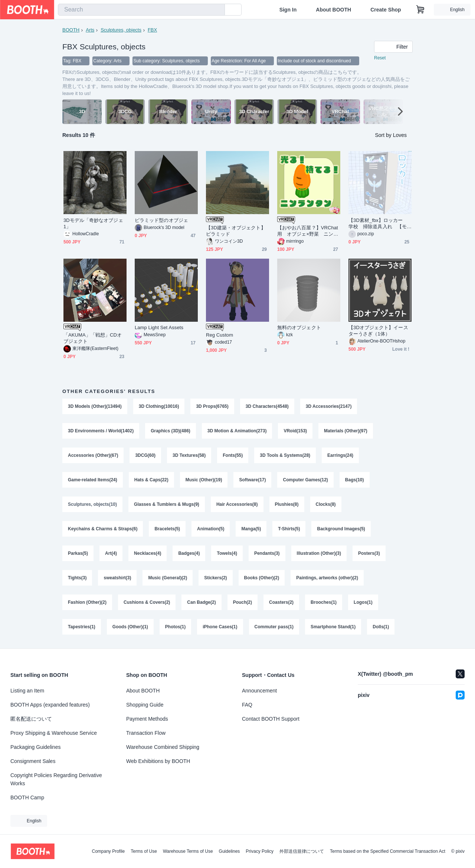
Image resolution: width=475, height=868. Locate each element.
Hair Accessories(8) (237, 504)
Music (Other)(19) (204, 480)
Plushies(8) (287, 504)
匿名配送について (31, 719)
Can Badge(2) (201, 602)
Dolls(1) (381, 627)
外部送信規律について (302, 851)
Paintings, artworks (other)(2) (327, 578)
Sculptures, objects (121, 30)
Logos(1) (363, 602)
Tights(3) (77, 578)
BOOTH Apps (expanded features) (50, 705)
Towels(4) (227, 553)
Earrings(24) (340, 455)
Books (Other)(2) (262, 578)
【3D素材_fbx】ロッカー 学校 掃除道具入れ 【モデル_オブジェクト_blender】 (378, 224)
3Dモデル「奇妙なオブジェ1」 (93, 223)
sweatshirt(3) (117, 578)
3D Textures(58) (189, 455)
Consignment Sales (33, 761)
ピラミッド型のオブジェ (161, 220)
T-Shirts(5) (289, 529)
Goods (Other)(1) (130, 627)
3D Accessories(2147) (329, 406)
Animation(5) (211, 529)
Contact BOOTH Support (271, 719)
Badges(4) (189, 553)
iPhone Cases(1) (220, 627)
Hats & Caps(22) (151, 480)
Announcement (259, 691)
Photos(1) (175, 627)
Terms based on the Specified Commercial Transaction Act (388, 851)
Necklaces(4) (148, 553)
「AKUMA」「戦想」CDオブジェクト (93, 338)
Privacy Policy (260, 851)
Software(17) (252, 480)
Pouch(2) (243, 602)
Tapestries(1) (82, 627)
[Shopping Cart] (420, 10)
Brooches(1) (324, 602)
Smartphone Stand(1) (333, 627)
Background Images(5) (341, 529)
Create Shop (386, 10)
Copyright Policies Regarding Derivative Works (56, 779)
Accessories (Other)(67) (93, 455)
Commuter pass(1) (274, 627)
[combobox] (141, 10)
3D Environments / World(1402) (101, 431)
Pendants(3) (267, 553)
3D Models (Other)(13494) (95, 406)
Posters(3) (369, 553)
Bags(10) (355, 480)
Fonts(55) (233, 455)
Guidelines (230, 851)
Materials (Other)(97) (346, 431)
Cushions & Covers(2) (147, 602)
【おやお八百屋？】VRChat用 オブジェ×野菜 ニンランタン (308, 231)
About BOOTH (333, 10)
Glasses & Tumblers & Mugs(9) (167, 504)
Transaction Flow (146, 733)
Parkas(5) (78, 553)
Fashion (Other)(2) (87, 602)
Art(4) (111, 553)
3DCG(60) (145, 455)
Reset (380, 58)
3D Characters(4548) (267, 406)
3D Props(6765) (212, 406)
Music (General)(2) (168, 578)
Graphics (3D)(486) (171, 431)
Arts (90, 30)
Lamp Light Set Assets (159, 327)
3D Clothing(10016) (159, 406)
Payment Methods (147, 719)
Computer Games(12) (305, 480)
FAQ (247, 705)
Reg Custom (220, 335)
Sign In (288, 10)
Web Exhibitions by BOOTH (158, 761)
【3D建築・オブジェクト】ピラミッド (236, 231)
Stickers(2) (215, 578)
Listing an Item (27, 691)
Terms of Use (144, 851)
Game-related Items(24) (93, 480)
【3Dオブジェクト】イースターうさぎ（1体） (378, 331)
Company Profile (108, 851)
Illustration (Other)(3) (319, 553)
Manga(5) (251, 529)
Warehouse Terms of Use (188, 851)
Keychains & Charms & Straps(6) (103, 529)
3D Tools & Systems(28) (285, 455)
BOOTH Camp (27, 797)
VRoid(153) (295, 431)
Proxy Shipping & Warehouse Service (54, 733)
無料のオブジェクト (299, 327)
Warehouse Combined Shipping (163, 747)
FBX (152, 30)
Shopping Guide (145, 705)
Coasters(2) (281, 602)
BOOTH (71, 30)
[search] (217, 10)
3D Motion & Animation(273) (237, 431)
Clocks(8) (326, 504)
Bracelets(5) (167, 529)
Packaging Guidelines (35, 747)
